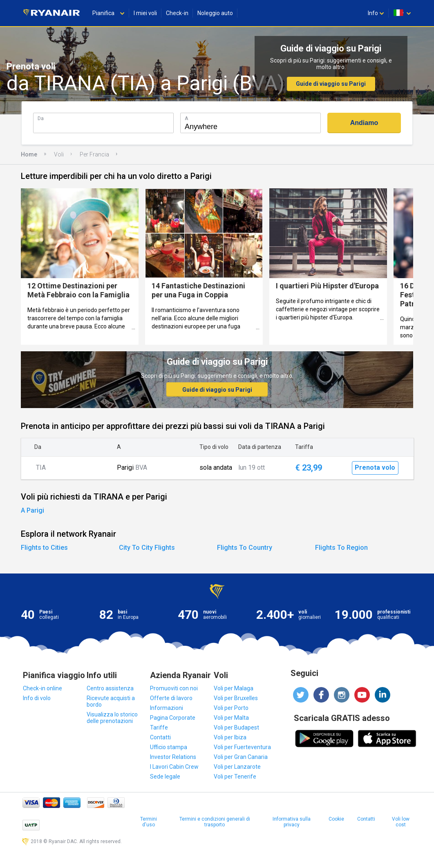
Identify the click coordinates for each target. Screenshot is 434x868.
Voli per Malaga (234, 688)
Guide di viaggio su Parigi (331, 84)
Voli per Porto (231, 708)
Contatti (160, 737)
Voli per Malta (231, 718)
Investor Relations (173, 757)
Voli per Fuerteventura (242, 747)
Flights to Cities (44, 548)
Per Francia (94, 154)
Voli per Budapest (236, 727)
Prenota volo (375, 467)
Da (41, 118)
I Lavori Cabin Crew (174, 767)
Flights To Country (245, 548)
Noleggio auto (215, 13)
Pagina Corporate (173, 718)
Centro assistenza (110, 688)
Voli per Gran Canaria (241, 757)
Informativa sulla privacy (292, 822)
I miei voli (145, 13)
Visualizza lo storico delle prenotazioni (112, 718)
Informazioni (167, 708)
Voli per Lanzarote (237, 767)
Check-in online (43, 688)
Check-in (177, 13)
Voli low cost (401, 822)
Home (29, 154)
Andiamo (364, 123)
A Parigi (32, 510)
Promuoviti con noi (174, 688)
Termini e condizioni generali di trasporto (215, 822)
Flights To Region (341, 548)
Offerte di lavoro (171, 698)
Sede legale (165, 777)
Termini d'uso (149, 822)
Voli (59, 154)
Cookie (336, 819)
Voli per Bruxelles (236, 698)
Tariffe (159, 727)
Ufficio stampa (169, 747)
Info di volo (37, 698)
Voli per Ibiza (230, 737)
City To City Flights (147, 548)
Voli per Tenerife (235, 777)
